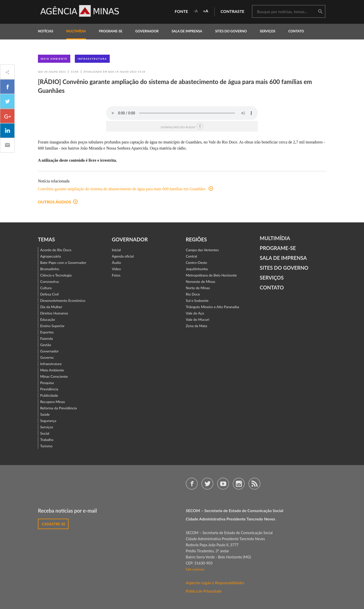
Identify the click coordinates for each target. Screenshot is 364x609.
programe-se (111, 31)
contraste (233, 11)
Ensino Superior (52, 326)
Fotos (116, 275)
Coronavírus (50, 281)
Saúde (45, 414)
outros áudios (58, 202)
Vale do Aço (195, 313)
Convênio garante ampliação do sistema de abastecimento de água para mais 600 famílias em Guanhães (126, 189)
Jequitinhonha (197, 269)
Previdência (49, 389)
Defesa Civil (49, 294)
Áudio (117, 262)
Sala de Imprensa (187, 31)
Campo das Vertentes (202, 250)
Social (45, 433)
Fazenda (47, 338)
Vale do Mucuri (198, 319)
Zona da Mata (196, 326)
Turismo (46, 446)
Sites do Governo (231, 31)
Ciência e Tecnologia (56, 275)
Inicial (116, 250)
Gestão (46, 345)
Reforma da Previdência (59, 408)
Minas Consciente (54, 376)
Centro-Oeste (196, 262)
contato (296, 31)
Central (191, 256)
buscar (320, 12)
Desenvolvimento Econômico (63, 300)
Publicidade (49, 395)
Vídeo (117, 269)
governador (147, 31)
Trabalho (47, 440)
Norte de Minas (198, 288)
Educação (48, 319)
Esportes (47, 332)
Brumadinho (50, 269)
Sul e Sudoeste (197, 300)
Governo (47, 357)
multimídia (76, 31)
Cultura (46, 288)
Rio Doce (193, 294)
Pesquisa (47, 383)
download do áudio (182, 126)
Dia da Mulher (51, 307)
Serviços (268, 31)
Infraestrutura (92, 59)
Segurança (48, 421)
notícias (45, 31)
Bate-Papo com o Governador (63, 262)
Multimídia (275, 238)
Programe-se (278, 248)
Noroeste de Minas (200, 281)
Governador (49, 351)
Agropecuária (51, 256)
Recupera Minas (53, 402)
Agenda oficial (123, 256)
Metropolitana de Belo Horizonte (211, 275)
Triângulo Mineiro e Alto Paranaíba (212, 307)
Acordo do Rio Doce (56, 250)
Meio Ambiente (54, 59)
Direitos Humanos (54, 313)
